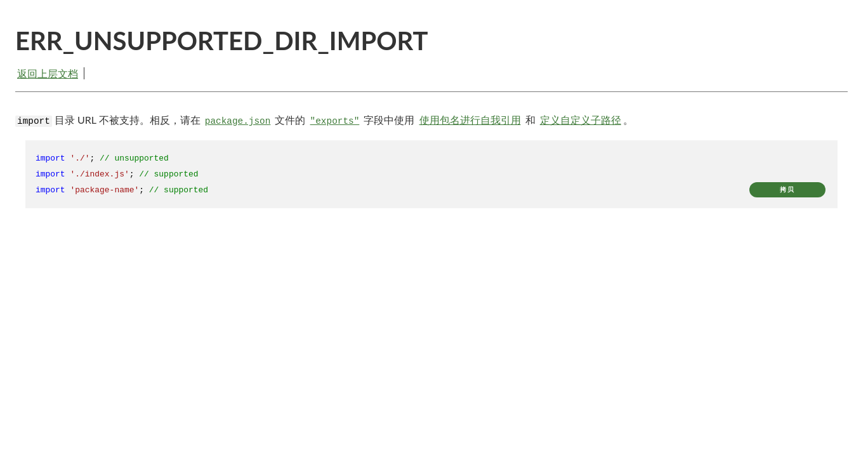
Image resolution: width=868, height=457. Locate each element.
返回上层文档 (48, 73)
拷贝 (787, 189)
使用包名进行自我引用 (470, 120)
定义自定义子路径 (581, 120)
